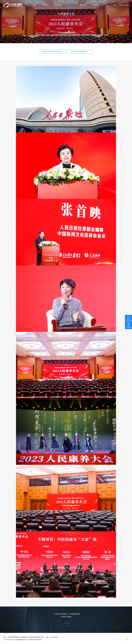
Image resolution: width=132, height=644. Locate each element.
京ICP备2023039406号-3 (35, 640)
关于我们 (45, 5)
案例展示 (71, 5)
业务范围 (58, 5)
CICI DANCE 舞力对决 (79, 51)
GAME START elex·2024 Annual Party (54, 51)
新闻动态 (83, 5)
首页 (35, 5)
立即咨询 (66, 623)
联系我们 (96, 5)
